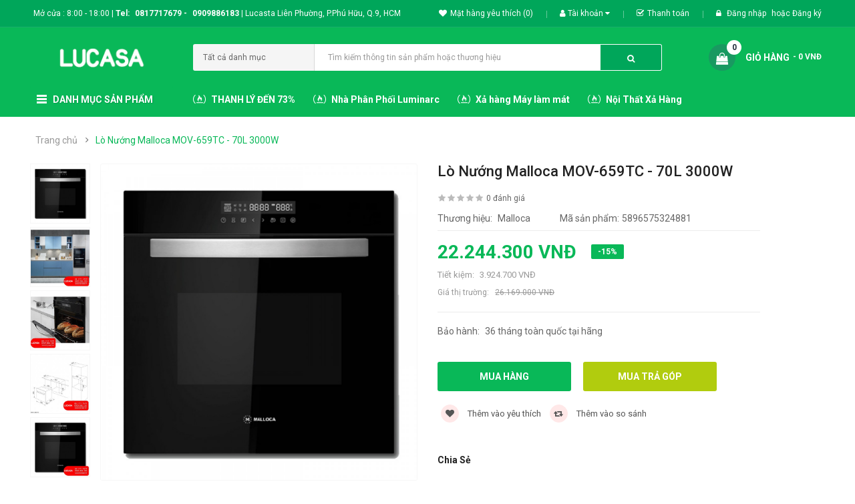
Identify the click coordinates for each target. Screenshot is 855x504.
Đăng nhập (747, 13)
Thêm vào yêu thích (491, 414)
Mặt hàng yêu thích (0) (486, 13)
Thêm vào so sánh (598, 414)
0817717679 (158, 13)
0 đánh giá (506, 198)
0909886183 (218, 13)
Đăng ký (807, 13)
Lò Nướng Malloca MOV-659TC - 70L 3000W (187, 140)
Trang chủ (56, 140)
